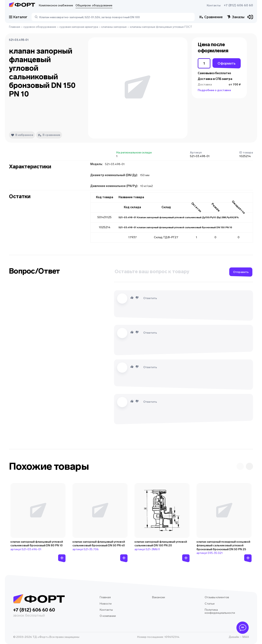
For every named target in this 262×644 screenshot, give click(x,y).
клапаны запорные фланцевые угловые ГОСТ (161, 27)
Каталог (18, 17)
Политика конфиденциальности (220, 611)
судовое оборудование (40, 27)
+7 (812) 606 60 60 (238, 5)
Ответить (150, 298)
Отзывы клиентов (217, 597)
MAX (245, 637)
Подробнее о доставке (214, 90)
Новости (106, 604)
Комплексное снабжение (56, 5)
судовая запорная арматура (79, 27)
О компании (108, 616)
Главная (15, 27)
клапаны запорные (114, 27)
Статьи (210, 604)
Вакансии (159, 597)
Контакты (214, 5)
